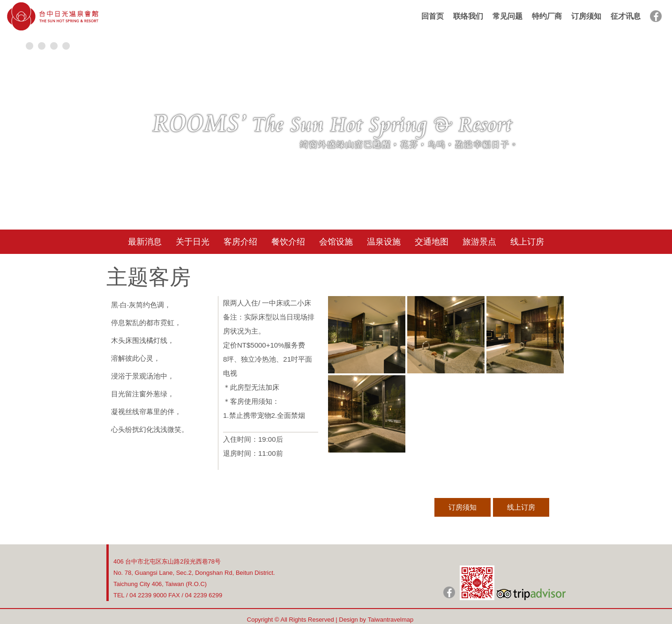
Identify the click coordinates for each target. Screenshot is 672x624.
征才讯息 (626, 16)
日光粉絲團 (449, 592)
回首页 (433, 16)
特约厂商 (547, 16)
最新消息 (145, 242)
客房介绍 (240, 242)
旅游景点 (479, 242)
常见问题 (508, 16)
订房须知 (586, 16)
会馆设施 (336, 242)
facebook (656, 16)
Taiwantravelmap (391, 620)
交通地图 (432, 242)
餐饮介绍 (288, 242)
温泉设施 (384, 242)
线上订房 (527, 242)
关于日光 (193, 242)
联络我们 (468, 16)
